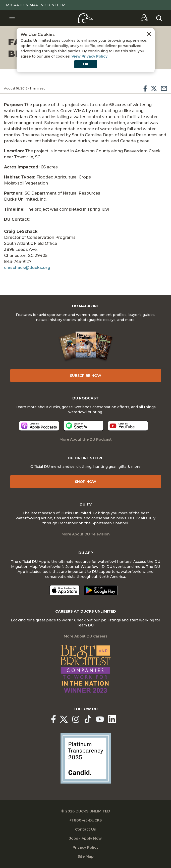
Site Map (86, 856)
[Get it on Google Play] (101, 590)
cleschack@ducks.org (27, 268)
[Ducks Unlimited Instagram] (76, 719)
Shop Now (85, 482)
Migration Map (22, 5)
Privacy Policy (85, 847)
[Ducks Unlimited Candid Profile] (86, 758)
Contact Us (85, 829)
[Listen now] (39, 426)
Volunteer (53, 5)
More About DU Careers (86, 636)
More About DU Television (86, 534)
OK (86, 64)
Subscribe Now (85, 376)
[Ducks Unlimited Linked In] (112, 719)
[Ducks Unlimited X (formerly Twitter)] (64, 719)
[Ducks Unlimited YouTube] (100, 719)
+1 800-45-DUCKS (85, 820)
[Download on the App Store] (65, 590)
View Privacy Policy (90, 56)
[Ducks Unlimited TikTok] (88, 719)
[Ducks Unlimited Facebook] (53, 719)
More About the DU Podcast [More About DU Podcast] (86, 439)
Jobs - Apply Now (85, 838)
